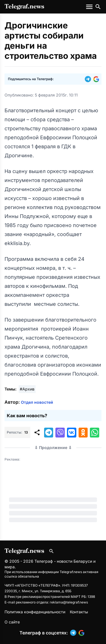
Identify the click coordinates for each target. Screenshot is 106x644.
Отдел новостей (37, 402)
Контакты (79, 612)
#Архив (27, 389)
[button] (89, 79)
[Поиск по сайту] (98, 7)
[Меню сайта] (90, 7)
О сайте (12, 622)
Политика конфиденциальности (35, 612)
